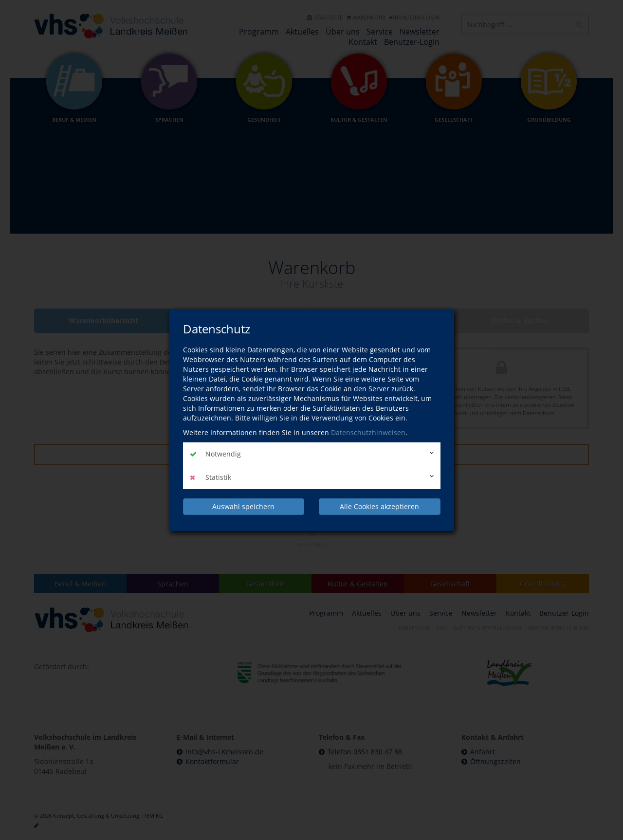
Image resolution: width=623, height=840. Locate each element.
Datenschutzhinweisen (368, 432)
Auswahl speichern (243, 506)
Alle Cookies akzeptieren (379, 506)
